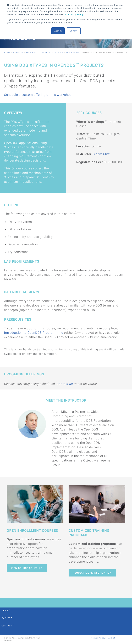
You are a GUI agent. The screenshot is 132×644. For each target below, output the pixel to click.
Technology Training (38, 53)
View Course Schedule (27, 568)
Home (7, 53)
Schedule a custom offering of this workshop (38, 95)
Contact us (65, 384)
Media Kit (111, 638)
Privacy (102, 638)
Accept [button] (58, 31)
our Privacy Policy (74, 14)
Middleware (73, 53)
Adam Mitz (102, 154)
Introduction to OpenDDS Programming (34, 333)
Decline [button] (74, 31)
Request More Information (92, 573)
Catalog (58, 53)
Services (18, 53)
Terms (94, 638)
